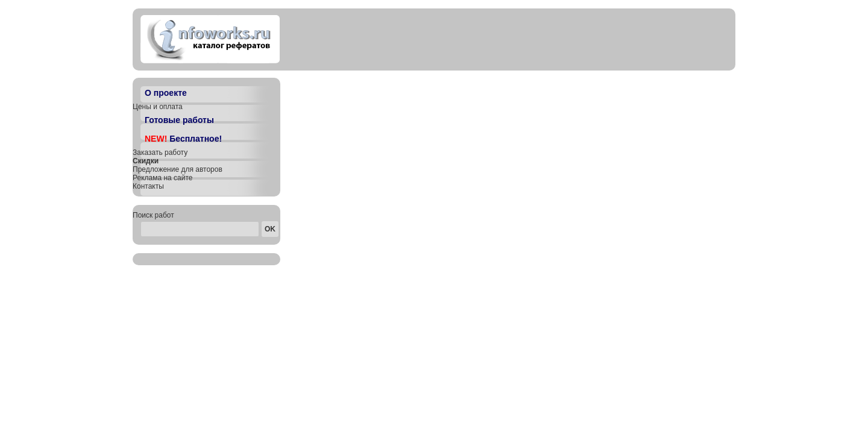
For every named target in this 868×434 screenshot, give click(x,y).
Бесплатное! (183, 139)
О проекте (166, 93)
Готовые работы (179, 120)
